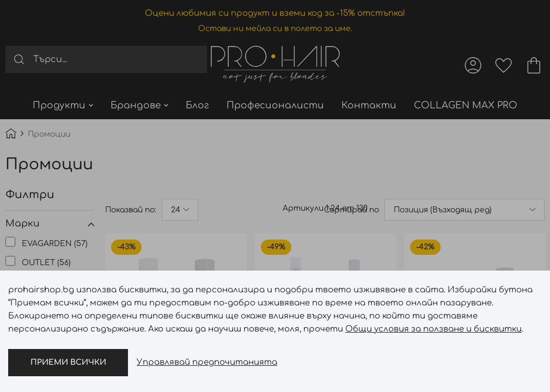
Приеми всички (68, 362)
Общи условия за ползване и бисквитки (433, 329)
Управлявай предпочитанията (207, 362)
